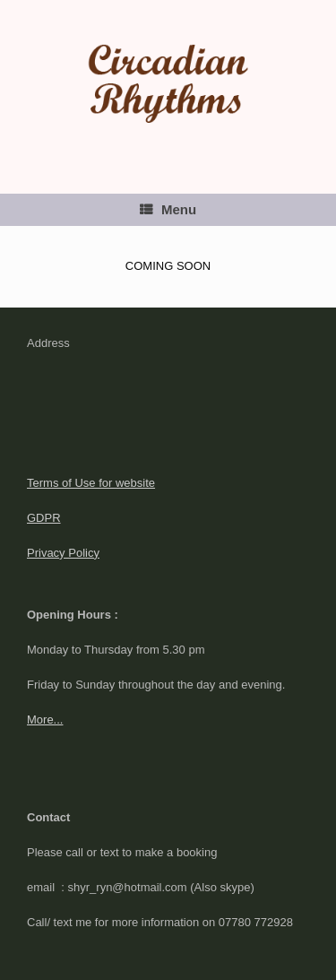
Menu (168, 209)
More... (45, 720)
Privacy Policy (63, 553)
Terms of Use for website (91, 483)
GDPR (44, 518)
